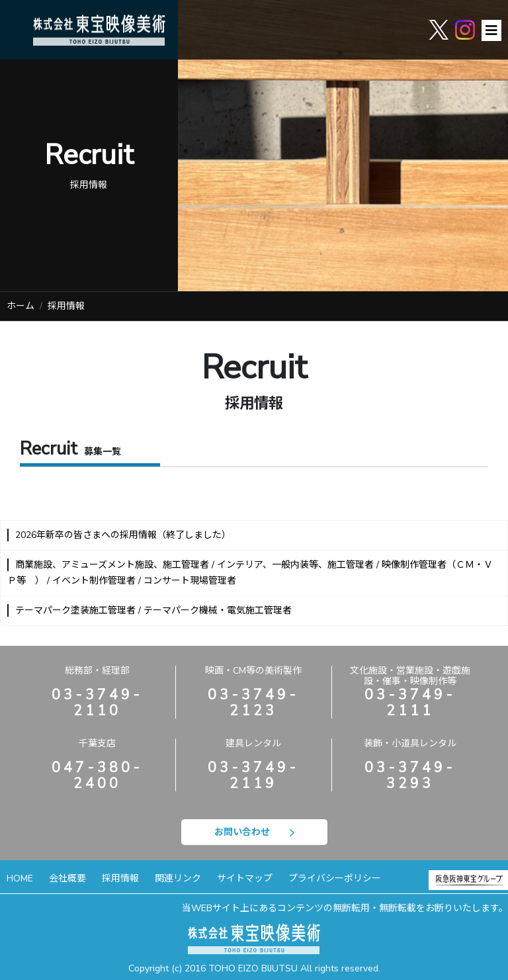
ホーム (21, 306)
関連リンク (178, 878)
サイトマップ (245, 878)
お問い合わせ (254, 832)
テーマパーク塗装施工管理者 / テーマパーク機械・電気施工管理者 (153, 610)
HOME (20, 878)
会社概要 (67, 878)
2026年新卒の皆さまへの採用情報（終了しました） (123, 535)
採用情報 (120, 878)
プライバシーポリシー (335, 878)
